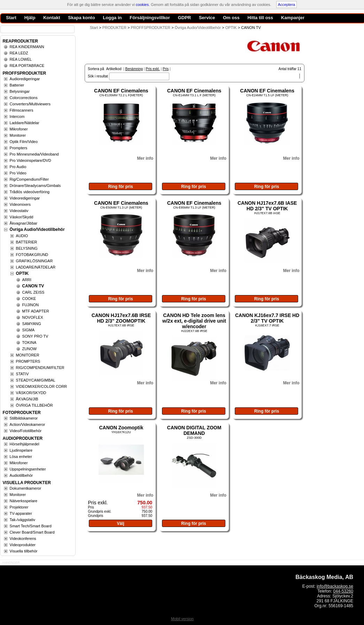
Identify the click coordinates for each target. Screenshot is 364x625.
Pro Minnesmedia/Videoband (34, 154)
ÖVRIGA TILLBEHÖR (34, 405)
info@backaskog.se (335, 586)
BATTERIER (27, 242)
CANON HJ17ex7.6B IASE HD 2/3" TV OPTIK (267, 206)
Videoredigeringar (25, 198)
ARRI (27, 280)
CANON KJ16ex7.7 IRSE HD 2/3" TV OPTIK (267, 318)
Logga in (112, 18)
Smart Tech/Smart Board (31, 526)
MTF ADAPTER (36, 311)
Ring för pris (120, 187)
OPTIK (22, 273)
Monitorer (18, 135)
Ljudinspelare (21, 450)
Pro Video (18, 173)
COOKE (29, 299)
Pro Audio (18, 167)
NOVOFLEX (33, 317)
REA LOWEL (21, 59)
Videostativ (19, 211)
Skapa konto (81, 18)
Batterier (17, 85)
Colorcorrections (24, 98)
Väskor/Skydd (22, 217)
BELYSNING (27, 248)
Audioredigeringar (25, 79)
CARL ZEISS (33, 292)
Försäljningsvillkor (150, 18)
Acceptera (287, 5)
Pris (166, 69)
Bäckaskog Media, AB (324, 577)
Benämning (134, 69)
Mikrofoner (19, 129)
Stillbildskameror (24, 418)
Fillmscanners (22, 110)
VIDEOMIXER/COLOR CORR (42, 386)
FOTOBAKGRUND (32, 255)
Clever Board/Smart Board (32, 532)
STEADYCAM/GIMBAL (36, 380)
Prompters (19, 148)
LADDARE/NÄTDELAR (36, 267)
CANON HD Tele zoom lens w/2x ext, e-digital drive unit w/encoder (194, 321)
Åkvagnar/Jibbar (24, 223)
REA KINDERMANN (27, 47)
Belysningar (20, 91)
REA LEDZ (19, 53)
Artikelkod (114, 69)
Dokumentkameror (25, 488)
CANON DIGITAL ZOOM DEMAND (194, 430)
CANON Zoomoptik (121, 428)
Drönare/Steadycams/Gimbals (35, 186)
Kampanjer (293, 18)
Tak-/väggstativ (22, 520)
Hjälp (30, 18)
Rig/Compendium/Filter (29, 179)
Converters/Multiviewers (30, 104)
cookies (142, 5)
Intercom (17, 116)
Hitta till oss (260, 18)
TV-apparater (21, 513)
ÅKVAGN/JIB (27, 399)
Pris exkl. (153, 69)
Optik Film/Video (24, 142)
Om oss (231, 18)
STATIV (22, 374)
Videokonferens (23, 539)
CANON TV (33, 286)
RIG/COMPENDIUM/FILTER (40, 368)
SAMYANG (32, 324)
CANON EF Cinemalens (121, 91)
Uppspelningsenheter (28, 469)
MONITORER (28, 355)
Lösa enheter (21, 457)
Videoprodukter (23, 545)
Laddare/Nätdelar (25, 123)
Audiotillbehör (21, 475)
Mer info (145, 158)
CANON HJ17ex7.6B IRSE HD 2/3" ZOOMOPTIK (121, 318)
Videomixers (20, 204)
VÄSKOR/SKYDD (31, 393)
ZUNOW (30, 349)
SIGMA (28, 330)
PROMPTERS (28, 361)
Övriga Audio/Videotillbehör (37, 229)
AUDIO (22, 236)
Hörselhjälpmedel (25, 444)
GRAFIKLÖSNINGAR (34, 261)
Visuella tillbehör (24, 551)
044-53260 (343, 591)
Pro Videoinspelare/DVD (30, 160)
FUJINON (31, 305)
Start (94, 28)
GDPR (185, 18)
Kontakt (52, 18)
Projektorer (19, 507)
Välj (120, 524)
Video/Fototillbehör (26, 431)
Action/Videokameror (28, 424)
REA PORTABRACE (27, 66)
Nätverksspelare (24, 501)
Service (207, 18)
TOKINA (29, 342)
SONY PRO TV (35, 336)
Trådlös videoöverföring (30, 192)
